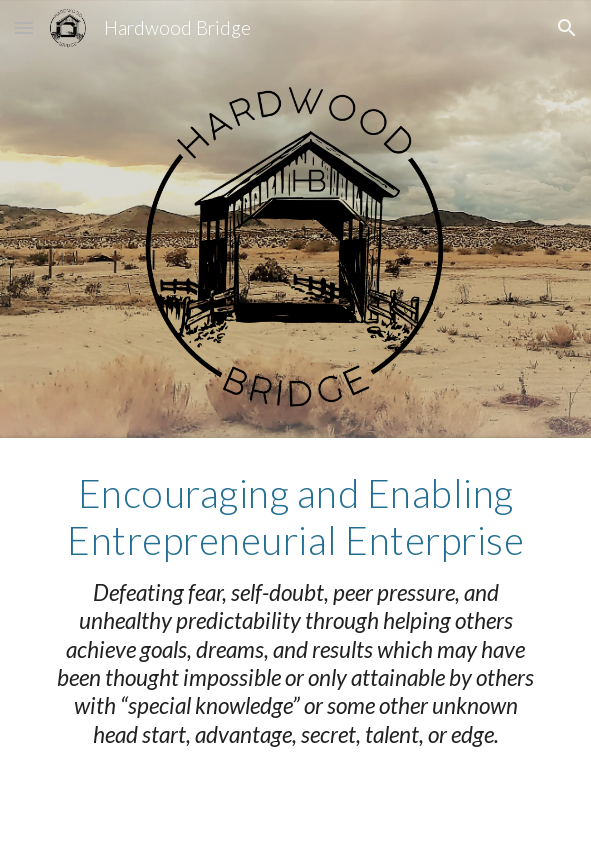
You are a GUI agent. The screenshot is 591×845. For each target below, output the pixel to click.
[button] (24, 27)
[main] (295, 609)
